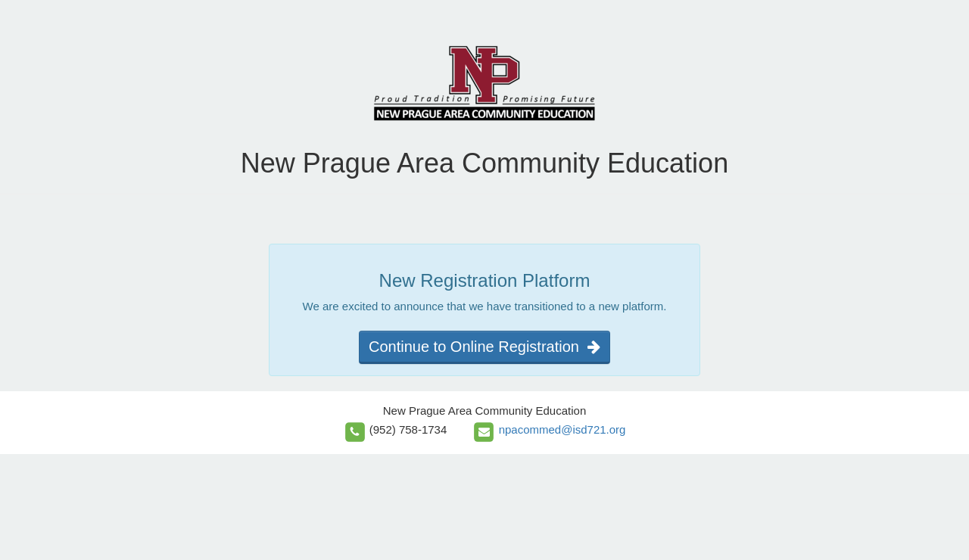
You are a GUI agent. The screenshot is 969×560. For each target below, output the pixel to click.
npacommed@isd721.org (562, 429)
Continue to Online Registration (484, 347)
